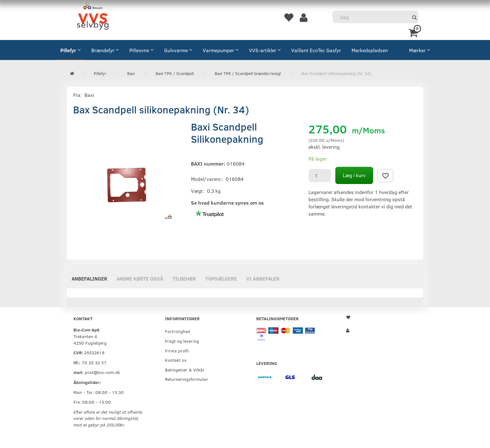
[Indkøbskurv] (414, 32)
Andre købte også (140, 279)
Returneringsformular (187, 379)
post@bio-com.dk (102, 372)
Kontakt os (176, 360)
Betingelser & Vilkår (185, 370)
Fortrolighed (177, 331)
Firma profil (177, 351)
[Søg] (415, 17)
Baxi (89, 95)
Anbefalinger (89, 279)
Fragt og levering (182, 341)
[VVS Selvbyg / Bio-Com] (93, 17)
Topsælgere (221, 279)
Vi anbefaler (263, 279)
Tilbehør (184, 279)
